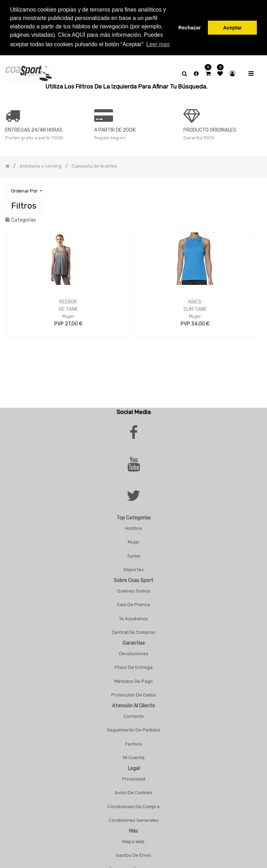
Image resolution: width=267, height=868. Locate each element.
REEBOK (68, 302)
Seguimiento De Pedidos (134, 730)
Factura (134, 744)
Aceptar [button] (232, 28)
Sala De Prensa (133, 605)
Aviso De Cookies (133, 793)
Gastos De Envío (133, 855)
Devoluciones (134, 654)
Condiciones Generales (134, 820)
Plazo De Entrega (134, 667)
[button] (27, 191)
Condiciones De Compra (133, 807)
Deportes (134, 570)
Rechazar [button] (190, 28)
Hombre (133, 528)
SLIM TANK (195, 309)
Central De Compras (133, 632)
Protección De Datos (134, 695)
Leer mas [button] (158, 44)
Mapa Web (133, 842)
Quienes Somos (134, 591)
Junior (134, 556)
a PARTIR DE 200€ (115, 130)
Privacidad (134, 779)
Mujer (68, 317)
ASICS (195, 302)
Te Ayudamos (133, 619)
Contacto (134, 716)
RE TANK (68, 309)
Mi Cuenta (134, 758)
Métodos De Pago (134, 681)
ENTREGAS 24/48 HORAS (34, 130)
